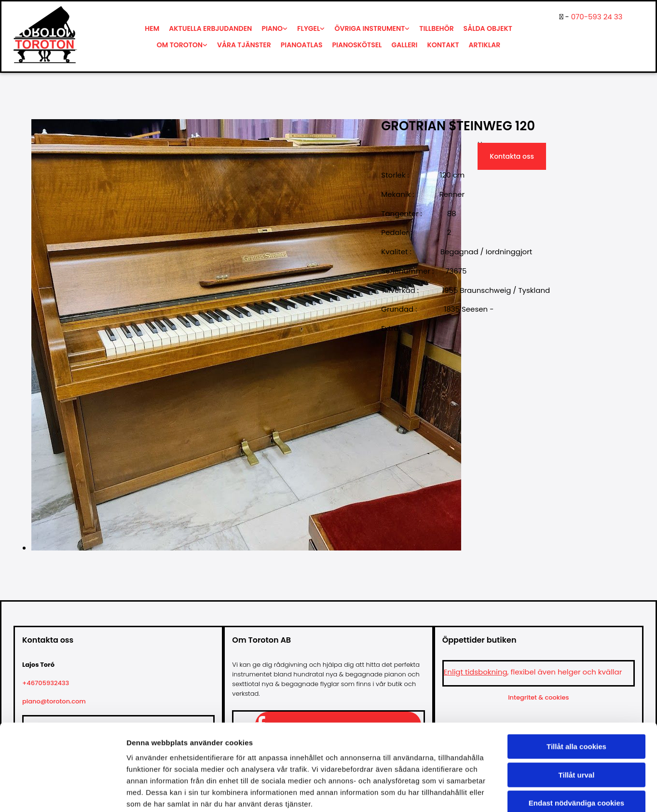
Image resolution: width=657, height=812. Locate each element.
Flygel (308, 28)
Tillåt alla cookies (576, 694)
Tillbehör (436, 28)
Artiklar (485, 45)
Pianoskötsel (357, 45)
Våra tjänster (244, 45)
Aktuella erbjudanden (210, 28)
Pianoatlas (302, 45)
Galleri (405, 45)
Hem (152, 28)
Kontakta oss (512, 156)
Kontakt (443, 45)
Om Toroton (180, 45)
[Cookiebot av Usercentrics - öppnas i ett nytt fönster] (62, 793)
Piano (272, 28)
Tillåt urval (577, 723)
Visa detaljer (524, 793)
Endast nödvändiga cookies (576, 750)
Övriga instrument (370, 28)
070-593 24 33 (597, 17)
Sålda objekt (488, 28)
